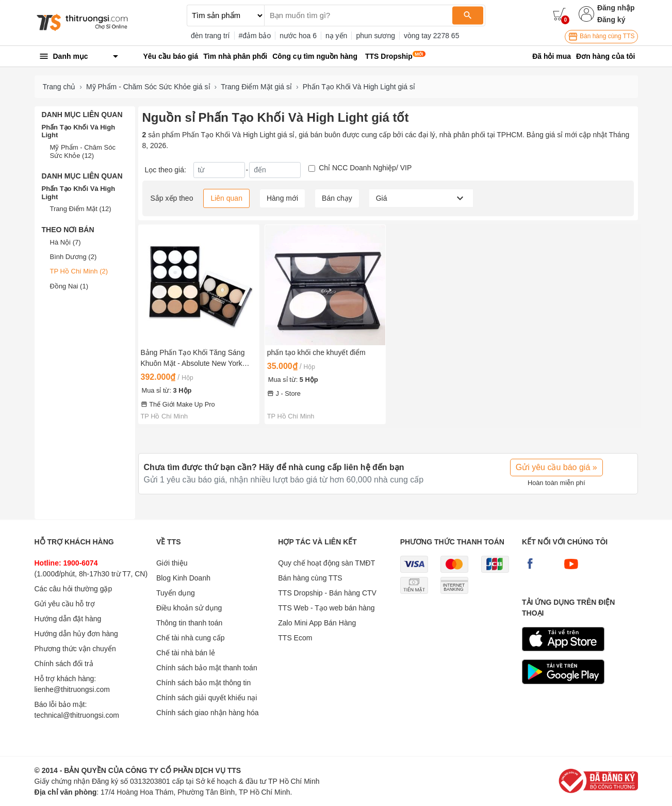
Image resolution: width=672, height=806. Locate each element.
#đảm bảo (255, 36)
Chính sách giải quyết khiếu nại (207, 698)
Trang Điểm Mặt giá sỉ (256, 87)
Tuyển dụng (176, 593)
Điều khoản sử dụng (189, 608)
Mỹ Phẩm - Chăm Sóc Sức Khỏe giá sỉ (148, 87)
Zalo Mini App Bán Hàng (317, 623)
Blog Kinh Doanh (183, 578)
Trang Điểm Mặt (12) (81, 209)
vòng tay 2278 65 (431, 36)
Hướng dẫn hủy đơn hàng (76, 634)
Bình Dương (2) (73, 257)
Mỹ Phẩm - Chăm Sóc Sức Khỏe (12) (83, 151)
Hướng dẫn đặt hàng (68, 619)
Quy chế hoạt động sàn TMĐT (326, 563)
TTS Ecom (295, 638)
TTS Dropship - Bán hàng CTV (327, 593)
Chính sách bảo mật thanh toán (207, 668)
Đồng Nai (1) (69, 286)
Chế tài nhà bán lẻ (186, 653)
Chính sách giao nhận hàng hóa (208, 713)
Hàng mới (282, 198)
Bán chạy (337, 198)
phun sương (375, 36)
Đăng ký (611, 20)
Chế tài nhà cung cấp (191, 638)
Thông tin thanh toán (189, 623)
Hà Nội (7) (65, 242)
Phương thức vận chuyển (75, 649)
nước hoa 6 (298, 36)
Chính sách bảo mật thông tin (203, 683)
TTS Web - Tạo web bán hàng (326, 608)
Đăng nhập (616, 8)
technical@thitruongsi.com (77, 715)
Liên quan (226, 198)
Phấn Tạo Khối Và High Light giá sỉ (359, 87)
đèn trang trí (210, 36)
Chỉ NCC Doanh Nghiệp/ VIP (365, 168)
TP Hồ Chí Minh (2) (79, 271)
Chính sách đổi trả (64, 664)
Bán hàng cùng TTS (601, 37)
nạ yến (336, 36)
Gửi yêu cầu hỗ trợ (65, 604)
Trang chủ (59, 87)
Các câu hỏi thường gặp (73, 589)
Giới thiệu (172, 563)
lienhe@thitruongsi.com (72, 689)
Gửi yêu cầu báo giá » (556, 467)
